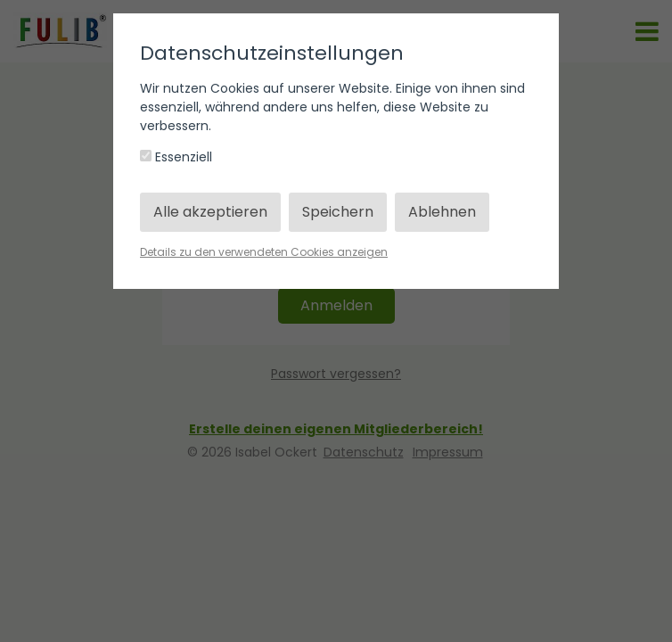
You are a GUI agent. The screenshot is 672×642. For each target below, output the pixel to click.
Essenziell (176, 157)
